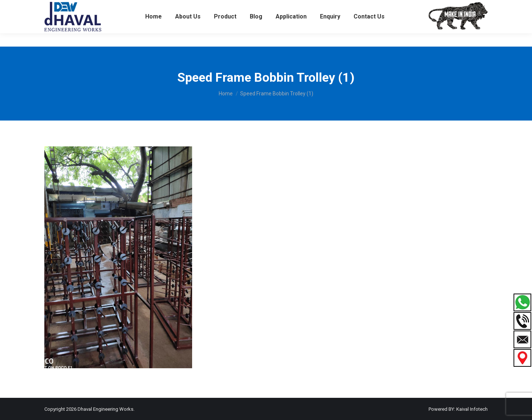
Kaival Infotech (472, 409)
